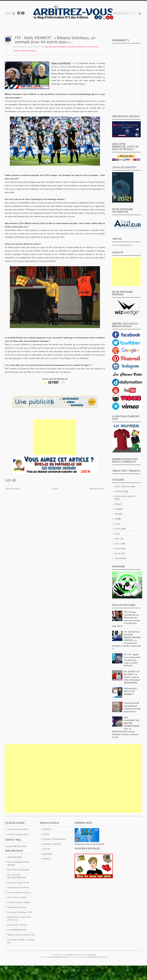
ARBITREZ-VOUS (72, 955)
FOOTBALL (90, 47)
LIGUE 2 (117, 544)
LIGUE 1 (117, 539)
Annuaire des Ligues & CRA (18, 883)
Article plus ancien (97, 489)
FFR (116, 519)
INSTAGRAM (47, 854)
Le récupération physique (17, 925)
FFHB (116, 514)
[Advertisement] (55, 437)
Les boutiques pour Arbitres (18, 887)
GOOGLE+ (46, 834)
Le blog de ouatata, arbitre (18, 834)
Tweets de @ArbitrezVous (122, 245)
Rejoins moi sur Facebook (23, 13)
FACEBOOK (47, 829)
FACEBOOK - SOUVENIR (51, 844)
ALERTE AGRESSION (122, 487)
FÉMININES (79, 47)
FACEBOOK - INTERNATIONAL (54, 839)
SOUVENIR (118, 558)
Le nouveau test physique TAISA (20, 912)
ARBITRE (56, 47)
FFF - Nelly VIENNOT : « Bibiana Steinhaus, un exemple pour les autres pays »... (55, 40)
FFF (85, 47)
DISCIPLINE (119, 491)
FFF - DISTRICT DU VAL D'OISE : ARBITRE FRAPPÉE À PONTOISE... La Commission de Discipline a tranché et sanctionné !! (126, 640)
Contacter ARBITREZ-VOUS (16, 846)
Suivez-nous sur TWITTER (19, 13)
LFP (116, 534)
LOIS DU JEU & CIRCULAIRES (18, 870)
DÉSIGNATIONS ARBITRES (125, 496)
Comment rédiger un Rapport (19, 902)
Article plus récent (13, 489)
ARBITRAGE (49, 47)
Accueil (55, 489)
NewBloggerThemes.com (97, 957)
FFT (116, 524)
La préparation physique (17, 907)
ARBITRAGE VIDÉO (15, 857)
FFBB (116, 504)
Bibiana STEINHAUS (67, 47)
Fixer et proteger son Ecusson (19, 892)
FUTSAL (118, 529)
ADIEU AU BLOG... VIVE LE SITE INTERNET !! (131, 691)
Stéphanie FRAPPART (28, 51)
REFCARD (118, 549)
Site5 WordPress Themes (58, 957)
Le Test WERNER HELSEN (17, 930)
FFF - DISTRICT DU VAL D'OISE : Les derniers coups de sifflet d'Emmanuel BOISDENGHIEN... (132, 677)
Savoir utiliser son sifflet (17, 897)
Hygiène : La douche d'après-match (21, 935)
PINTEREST (47, 859)
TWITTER (46, 849)
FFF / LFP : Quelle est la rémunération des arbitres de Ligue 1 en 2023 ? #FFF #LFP (132, 660)
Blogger (92, 955)
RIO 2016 (118, 554)
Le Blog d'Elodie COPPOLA (18, 829)
